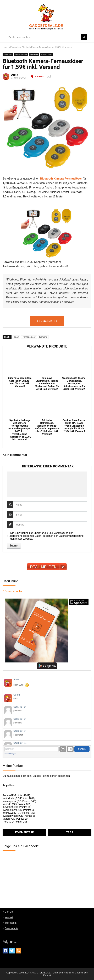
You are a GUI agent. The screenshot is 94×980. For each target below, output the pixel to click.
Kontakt (9, 917)
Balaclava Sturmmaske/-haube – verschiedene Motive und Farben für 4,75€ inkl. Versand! (47, 384)
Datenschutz (11, 928)
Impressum (11, 923)
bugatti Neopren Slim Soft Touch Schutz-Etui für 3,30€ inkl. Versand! (20, 382)
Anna (15, 75)
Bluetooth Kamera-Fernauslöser (61, 179)
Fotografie (15, 47)
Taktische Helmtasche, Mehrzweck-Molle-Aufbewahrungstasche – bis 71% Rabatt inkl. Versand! (47, 427)
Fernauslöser (29, 337)
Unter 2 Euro (47, 54)
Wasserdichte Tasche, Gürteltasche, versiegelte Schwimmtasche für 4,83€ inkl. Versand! (74, 384)
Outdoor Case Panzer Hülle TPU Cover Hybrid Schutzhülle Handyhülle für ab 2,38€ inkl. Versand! (74, 426)
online (13, 591)
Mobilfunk (34, 54)
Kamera (43, 337)
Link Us (9, 912)
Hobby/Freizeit (21, 54)
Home (5, 47)
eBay (16, 337)
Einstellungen (10, 754)
